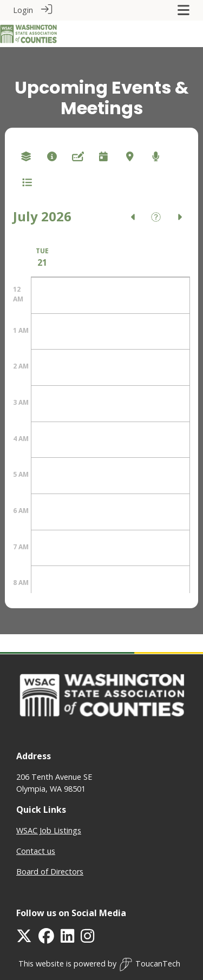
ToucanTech (150, 964)
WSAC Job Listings (49, 830)
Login (23, 10)
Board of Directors (50, 871)
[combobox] (26, 156)
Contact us (36, 850)
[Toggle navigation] (184, 10)
